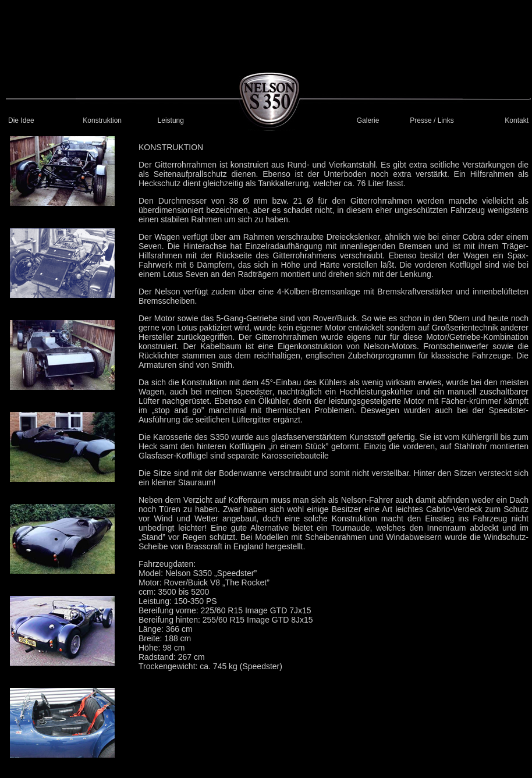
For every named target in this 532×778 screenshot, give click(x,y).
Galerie (368, 120)
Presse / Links (432, 120)
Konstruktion (102, 120)
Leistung (171, 120)
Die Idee (21, 120)
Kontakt (517, 120)
